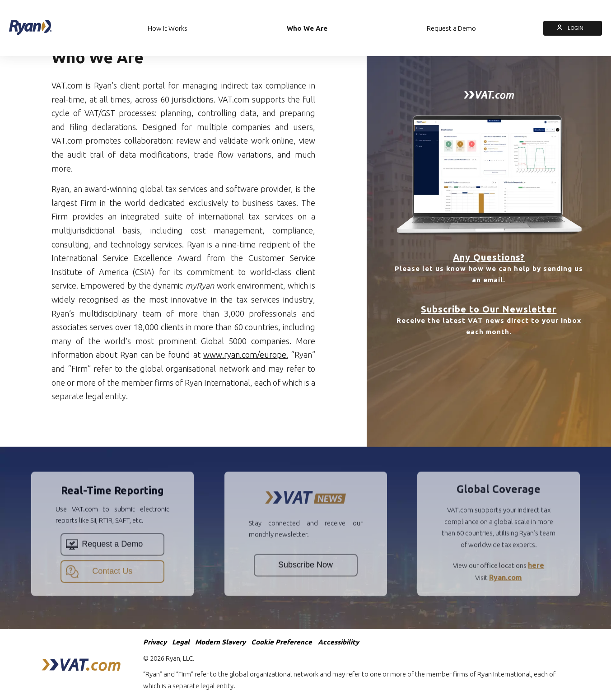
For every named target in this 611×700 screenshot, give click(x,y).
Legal (181, 642)
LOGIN (573, 28)
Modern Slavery (220, 642)
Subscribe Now (305, 583)
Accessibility (338, 642)
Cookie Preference (282, 642)
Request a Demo (451, 28)
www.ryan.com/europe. (245, 355)
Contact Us (99, 589)
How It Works (168, 28)
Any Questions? (489, 257)
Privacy (155, 642)
